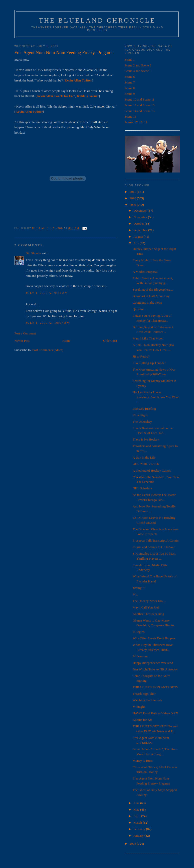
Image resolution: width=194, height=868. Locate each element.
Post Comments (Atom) (48, 350)
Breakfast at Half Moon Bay (151, 296)
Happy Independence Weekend (153, 663)
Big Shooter (34, 253)
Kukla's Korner (88, 96)
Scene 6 (130, 77)
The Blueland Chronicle (97, 20)
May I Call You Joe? (146, 607)
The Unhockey (142, 422)
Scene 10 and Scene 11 (140, 99)
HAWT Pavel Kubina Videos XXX (155, 713)
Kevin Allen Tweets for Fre (55, 96)
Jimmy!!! (139, 588)
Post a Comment (25, 333)
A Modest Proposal (145, 272)
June (137, 803)
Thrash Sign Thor (144, 694)
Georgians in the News (148, 302)
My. (135, 594)
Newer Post (22, 341)
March (138, 822)
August (139, 237)
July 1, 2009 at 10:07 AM (48, 323)
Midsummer (141, 656)
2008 (133, 844)
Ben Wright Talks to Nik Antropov (155, 669)
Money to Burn (143, 761)
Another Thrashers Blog (148, 614)
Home (66, 341)
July (137, 243)
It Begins (139, 632)
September (141, 230)
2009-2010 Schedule (146, 464)
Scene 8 (130, 88)
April (137, 816)
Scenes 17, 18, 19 (136, 122)
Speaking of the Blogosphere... (153, 289)
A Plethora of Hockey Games (152, 470)
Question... (140, 309)
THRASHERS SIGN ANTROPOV (156, 687)
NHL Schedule (142, 488)
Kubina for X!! (142, 720)
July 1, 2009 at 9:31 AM (47, 293)
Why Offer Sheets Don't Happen (154, 638)
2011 (133, 192)
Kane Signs (140, 415)
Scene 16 (131, 116)
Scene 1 (130, 60)
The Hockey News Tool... (149, 601)
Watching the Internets (147, 700)
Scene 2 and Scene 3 (138, 65)
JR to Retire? (141, 356)
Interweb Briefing (144, 409)
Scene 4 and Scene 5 (138, 71)
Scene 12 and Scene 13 (140, 105)
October (139, 224)
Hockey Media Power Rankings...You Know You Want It (156, 397)
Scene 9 (130, 94)
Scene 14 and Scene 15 (140, 111)
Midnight (139, 707)
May (137, 809)
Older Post (110, 341)
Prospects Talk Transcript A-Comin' (156, 540)
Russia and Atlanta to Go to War (154, 547)
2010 (133, 198)
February (140, 829)
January (139, 836)
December (141, 210)
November (141, 217)
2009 (133, 205)
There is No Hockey (146, 439)
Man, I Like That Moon (148, 338)
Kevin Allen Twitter (78, 80)
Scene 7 (130, 82)
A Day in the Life (144, 457)
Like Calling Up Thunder (149, 363)
